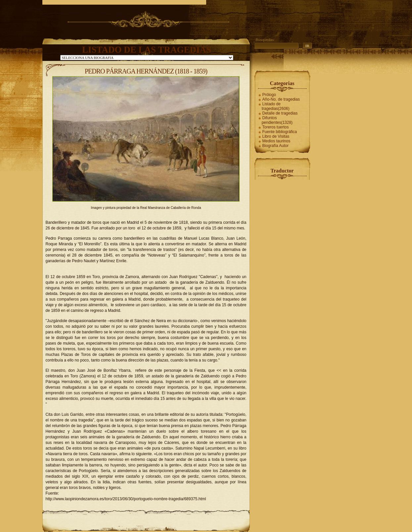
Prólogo (269, 95)
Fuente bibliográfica (280, 132)
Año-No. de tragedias (281, 99)
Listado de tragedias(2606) (276, 106)
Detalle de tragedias (280, 113)
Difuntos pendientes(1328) (277, 120)
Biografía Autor (275, 146)
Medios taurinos (276, 141)
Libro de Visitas (276, 136)
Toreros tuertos (276, 127)
